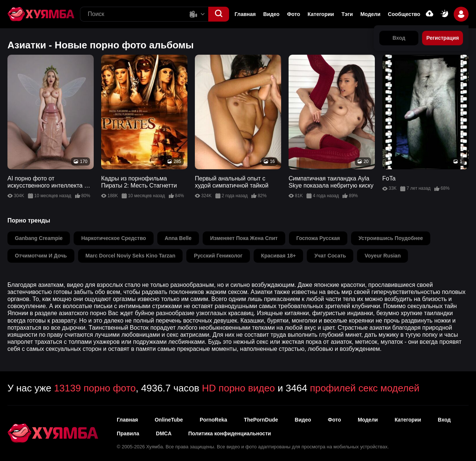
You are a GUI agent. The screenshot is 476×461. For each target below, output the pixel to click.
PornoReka (213, 420)
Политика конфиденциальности (229, 433)
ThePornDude (261, 420)
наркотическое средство (113, 238)
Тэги (347, 14)
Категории (321, 14)
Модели (370, 14)
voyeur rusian (382, 256)
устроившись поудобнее (391, 238)
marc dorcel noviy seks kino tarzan (131, 256)
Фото (335, 420)
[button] (219, 14)
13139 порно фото (95, 388)
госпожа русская (318, 238)
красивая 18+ (278, 256)
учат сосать (330, 256)
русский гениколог (218, 256)
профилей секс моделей (364, 388)
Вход (444, 420)
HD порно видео (238, 388)
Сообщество (404, 14)
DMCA (164, 433)
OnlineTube (169, 420)
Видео (271, 14)
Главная (245, 14)
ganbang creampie (39, 238)
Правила (128, 433)
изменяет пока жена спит (244, 238)
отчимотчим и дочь (41, 256)
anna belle (178, 238)
